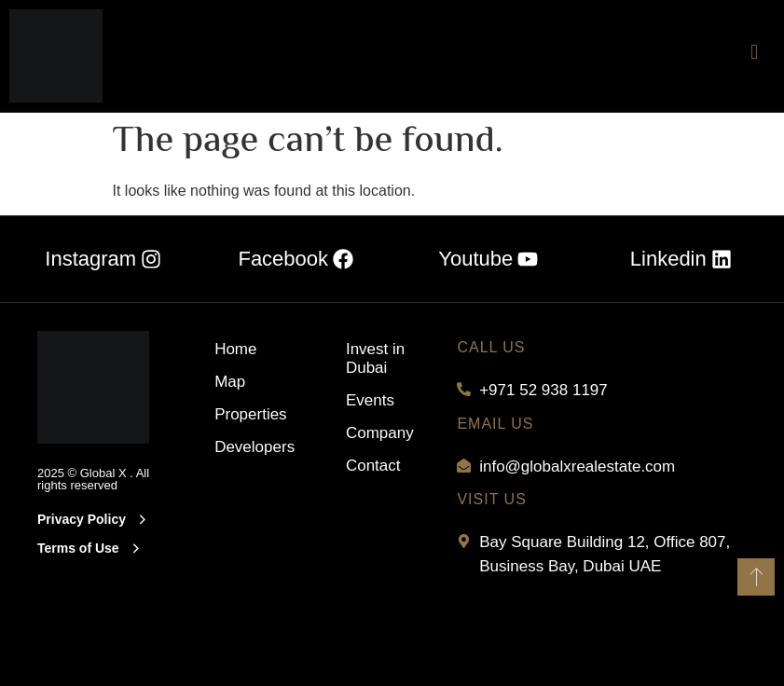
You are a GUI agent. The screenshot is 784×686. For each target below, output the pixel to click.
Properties (243, 413)
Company (380, 432)
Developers (243, 446)
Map (230, 381)
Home (235, 348)
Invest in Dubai (375, 357)
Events (370, 399)
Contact (373, 465)
